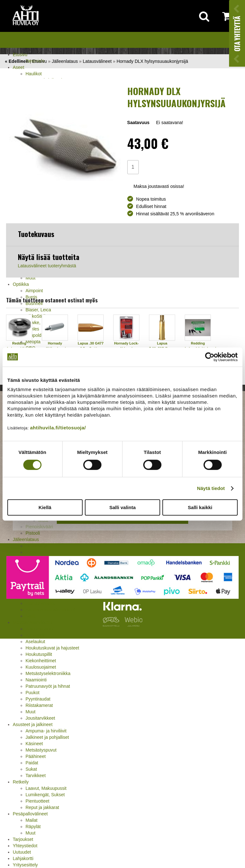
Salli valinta (123, 507)
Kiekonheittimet (41, 661)
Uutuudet (22, 852)
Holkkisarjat (37, 546)
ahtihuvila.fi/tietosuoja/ (58, 428)
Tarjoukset (23, 839)
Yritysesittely (25, 865)
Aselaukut (35, 642)
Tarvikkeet (36, 775)
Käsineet (34, 744)
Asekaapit (35, 635)
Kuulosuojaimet (41, 667)
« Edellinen (17, 61)
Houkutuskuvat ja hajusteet (52, 648)
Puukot (33, 693)
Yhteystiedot (25, 846)
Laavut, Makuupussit (46, 788)
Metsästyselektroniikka (48, 673)
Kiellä (45, 507)
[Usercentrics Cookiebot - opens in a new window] (210, 357)
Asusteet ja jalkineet (33, 724)
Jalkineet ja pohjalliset (47, 737)
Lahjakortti (23, 858)
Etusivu (20, 55)
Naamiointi (36, 680)
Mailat (31, 820)
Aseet (19, 67)
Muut (30, 712)
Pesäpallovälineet (30, 814)
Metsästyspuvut (41, 750)
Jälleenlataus (65, 61)
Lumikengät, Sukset (45, 795)
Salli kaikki (200, 507)
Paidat (32, 763)
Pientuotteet (37, 801)
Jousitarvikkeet (40, 718)
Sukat (31, 769)
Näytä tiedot (211, 488)
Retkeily (21, 782)
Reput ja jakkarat (42, 807)
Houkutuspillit (39, 654)
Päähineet (36, 756)
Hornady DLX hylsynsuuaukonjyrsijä (152, 61)
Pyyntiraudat (38, 699)
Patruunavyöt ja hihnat (48, 686)
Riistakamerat (39, 705)
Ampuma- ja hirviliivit (46, 731)
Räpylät (33, 827)
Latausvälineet (97, 61)
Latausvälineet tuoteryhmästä (47, 266)
